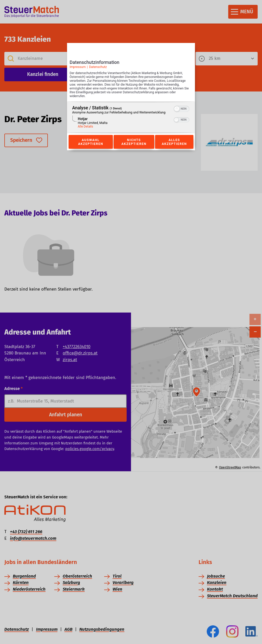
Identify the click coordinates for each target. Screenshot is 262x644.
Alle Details (85, 126)
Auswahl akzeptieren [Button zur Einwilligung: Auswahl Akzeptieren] (91, 142)
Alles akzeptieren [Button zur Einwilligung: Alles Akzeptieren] (174, 142)
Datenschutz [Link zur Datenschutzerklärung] (98, 67)
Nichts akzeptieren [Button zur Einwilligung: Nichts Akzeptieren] (134, 142)
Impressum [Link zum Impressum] (78, 67)
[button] (177, 109)
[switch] (182, 108)
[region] (131, 117)
